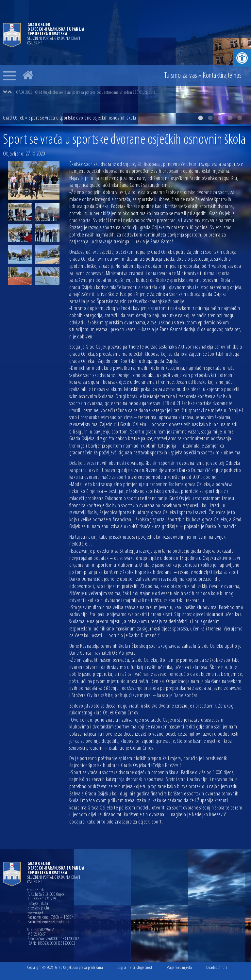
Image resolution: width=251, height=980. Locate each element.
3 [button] (220, 118)
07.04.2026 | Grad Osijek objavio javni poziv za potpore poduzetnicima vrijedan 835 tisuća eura (86, 93)
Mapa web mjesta (179, 968)
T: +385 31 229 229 (42, 899)
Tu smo (181, 76)
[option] (125, 62)
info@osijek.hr (38, 904)
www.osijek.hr (38, 913)
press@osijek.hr (39, 908)
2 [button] (210, 118)
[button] (242, 58)
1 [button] (200, 118)
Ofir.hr (223, 968)
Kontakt (222, 76)
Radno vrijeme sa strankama (48, 922)
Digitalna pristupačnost (135, 968)
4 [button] (230, 118)
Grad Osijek (14, 118)
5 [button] (240, 118)
